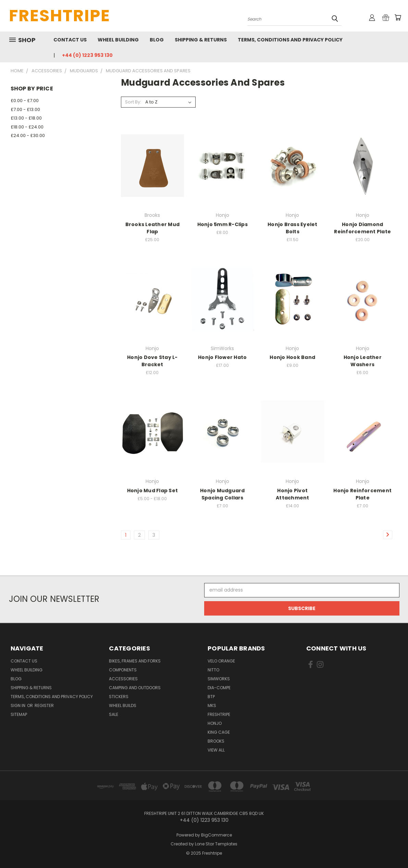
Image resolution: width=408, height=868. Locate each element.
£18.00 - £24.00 (27, 127)
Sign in (18, 705)
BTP (211, 697)
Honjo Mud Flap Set (153, 491)
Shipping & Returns (201, 40)
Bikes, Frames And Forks (135, 661)
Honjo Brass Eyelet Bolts (293, 228)
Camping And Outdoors (135, 688)
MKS (212, 705)
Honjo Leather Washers (363, 361)
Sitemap (19, 714)
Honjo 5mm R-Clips (222, 224)
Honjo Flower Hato (222, 357)
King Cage (219, 732)
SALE (114, 714)
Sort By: (133, 102)
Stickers (119, 697)
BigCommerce (217, 835)
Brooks (216, 741)
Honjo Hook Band (292, 357)
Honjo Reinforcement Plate (362, 494)
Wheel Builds (123, 705)
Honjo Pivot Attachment (293, 494)
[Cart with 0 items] (398, 17)
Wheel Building (118, 40)
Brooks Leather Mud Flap (153, 228)
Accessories (123, 679)
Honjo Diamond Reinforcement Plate (362, 228)
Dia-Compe (219, 688)
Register (44, 705)
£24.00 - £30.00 (28, 135)
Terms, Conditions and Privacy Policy (290, 40)
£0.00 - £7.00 (25, 101)
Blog (157, 40)
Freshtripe (219, 714)
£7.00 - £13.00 (25, 109)
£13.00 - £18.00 (26, 118)
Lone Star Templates (216, 844)
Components (123, 670)
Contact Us (70, 40)
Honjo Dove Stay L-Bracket (152, 361)
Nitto (213, 670)
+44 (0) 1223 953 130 (87, 55)
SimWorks (219, 679)
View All (216, 750)
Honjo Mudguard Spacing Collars (222, 494)
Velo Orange (221, 661)
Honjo (215, 723)
